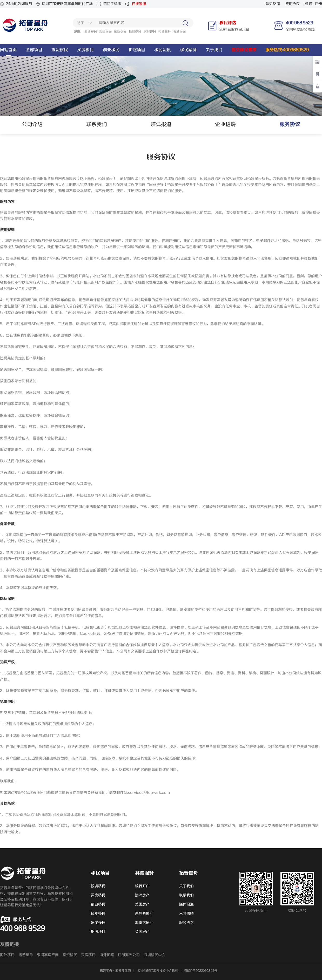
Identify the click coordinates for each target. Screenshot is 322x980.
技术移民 (98, 913)
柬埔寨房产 (144, 913)
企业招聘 (225, 125)
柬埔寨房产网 (48, 955)
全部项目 (34, 50)
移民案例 (188, 50)
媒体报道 (161, 125)
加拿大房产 (144, 923)
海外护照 (107, 955)
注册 (318, 4)
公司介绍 (32, 125)
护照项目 (137, 50)
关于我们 (214, 50)
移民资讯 (163, 50)
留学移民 (98, 923)
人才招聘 (186, 913)
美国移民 (105, 32)
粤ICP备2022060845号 (201, 971)
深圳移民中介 (155, 955)
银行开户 (142, 886)
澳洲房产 (142, 895)
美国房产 (142, 904)
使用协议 (292, 4)
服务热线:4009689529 (287, 50)
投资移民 (135, 32)
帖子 (81, 23)
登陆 (308, 4)
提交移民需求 (244, 50)
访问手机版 (112, 4)
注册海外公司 (129, 955)
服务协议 (186, 923)
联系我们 (97, 125)
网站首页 (8, 50)
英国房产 (142, 932)
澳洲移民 (91, 32)
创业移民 (120, 32)
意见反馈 (273, 4)
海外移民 (7, 955)
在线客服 (139, 4)
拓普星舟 (165, 32)
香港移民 (179, 32)
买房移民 (150, 32)
